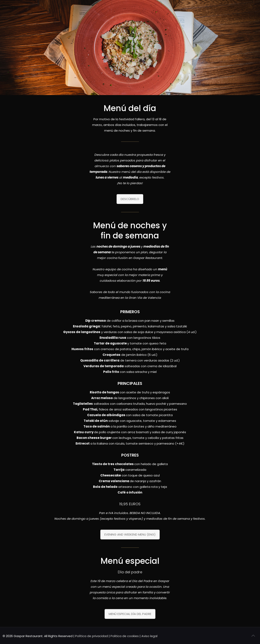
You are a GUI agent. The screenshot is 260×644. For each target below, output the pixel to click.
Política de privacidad (92, 636)
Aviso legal (149, 636)
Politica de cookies (125, 636)
